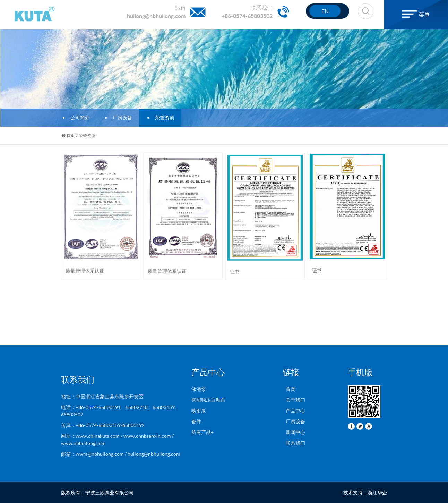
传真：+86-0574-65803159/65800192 (104, 425)
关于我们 (294, 400)
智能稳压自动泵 (208, 400)
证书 (235, 273)
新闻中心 (294, 432)
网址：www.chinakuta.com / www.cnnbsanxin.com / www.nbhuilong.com (117, 440)
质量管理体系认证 (85, 271)
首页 (71, 135)
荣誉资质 (163, 117)
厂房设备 (120, 117)
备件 (196, 421)
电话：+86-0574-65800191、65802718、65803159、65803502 (120, 411)
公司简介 (78, 117)
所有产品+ (203, 432)
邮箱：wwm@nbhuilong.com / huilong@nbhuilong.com (121, 454)
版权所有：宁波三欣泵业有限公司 (97, 492)
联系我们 (294, 443)
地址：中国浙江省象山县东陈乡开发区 (102, 396)
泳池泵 (199, 389)
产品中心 (294, 411)
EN (325, 11)
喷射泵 (199, 411)
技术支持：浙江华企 (365, 492)
